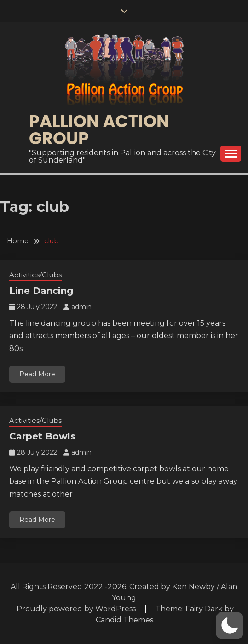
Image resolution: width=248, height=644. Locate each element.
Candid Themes (124, 620)
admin (81, 307)
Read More (37, 374)
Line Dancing (41, 291)
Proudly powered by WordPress (77, 609)
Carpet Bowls (42, 436)
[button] (230, 626)
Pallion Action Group (99, 130)
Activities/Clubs (35, 275)
